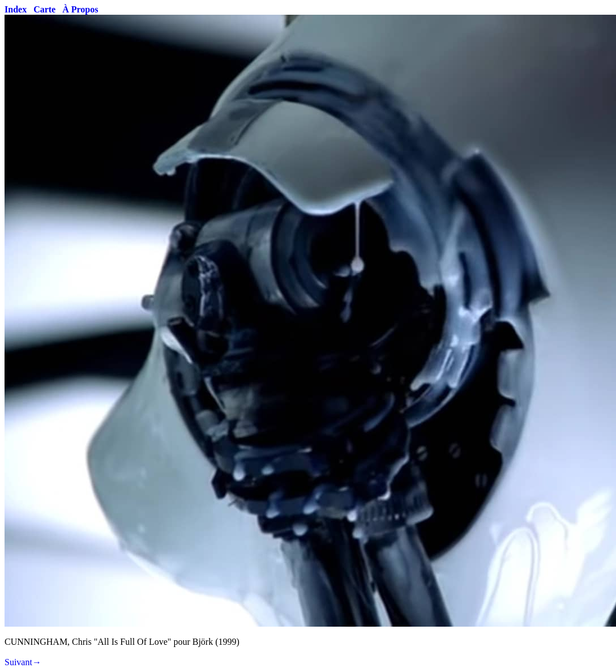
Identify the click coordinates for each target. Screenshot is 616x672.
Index (16, 9)
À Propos (80, 9)
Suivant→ (23, 662)
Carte (44, 9)
